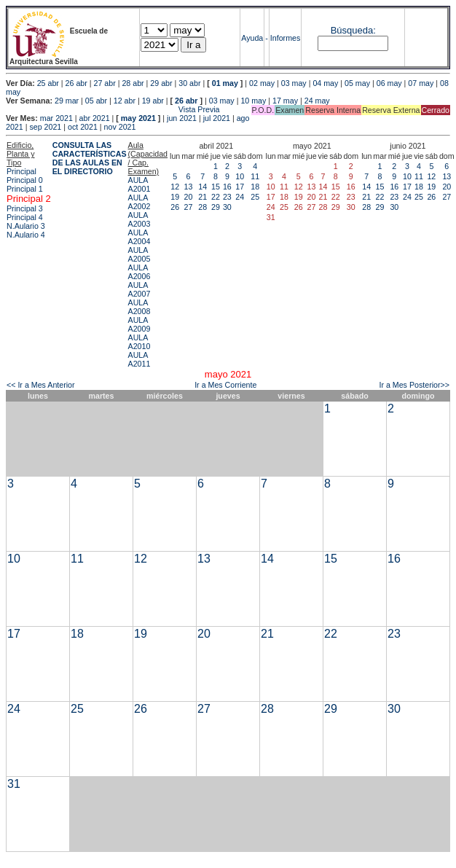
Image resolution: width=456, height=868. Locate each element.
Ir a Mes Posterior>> (414, 385)
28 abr (133, 83)
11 (255, 176)
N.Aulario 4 (26, 235)
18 (255, 187)
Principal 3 (25, 208)
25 (255, 197)
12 (175, 187)
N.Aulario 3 (27, 226)
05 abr (96, 101)
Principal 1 (25, 189)
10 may (253, 101)
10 (240, 176)
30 (227, 207)
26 (175, 207)
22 (216, 197)
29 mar (67, 101)
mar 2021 (56, 118)
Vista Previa (113, 109)
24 (240, 197)
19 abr (153, 101)
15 (216, 187)
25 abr (48, 83)
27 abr (105, 83)
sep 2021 (45, 127)
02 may (262, 83)
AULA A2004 (139, 237)
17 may (285, 101)
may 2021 (138, 118)
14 (203, 187)
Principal (21, 171)
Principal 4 (25, 217)
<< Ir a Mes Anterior (41, 385)
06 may (389, 83)
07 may (421, 83)
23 (227, 197)
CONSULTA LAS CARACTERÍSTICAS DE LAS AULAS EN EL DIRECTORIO (90, 158)
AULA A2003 (139, 219)
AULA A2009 (139, 324)
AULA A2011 (139, 359)
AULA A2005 (139, 254)
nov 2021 (120, 127)
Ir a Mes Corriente (225, 385)
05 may (357, 83)
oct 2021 (83, 127)
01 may (225, 83)
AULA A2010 (139, 342)
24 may (317, 101)
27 (189, 207)
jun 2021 (182, 118)
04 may (325, 83)
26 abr (76, 83)
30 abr (189, 83)
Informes (285, 38)
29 (216, 207)
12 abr (125, 101)
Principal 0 (25, 180)
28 (203, 207)
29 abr (161, 83)
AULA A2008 (139, 307)
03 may (294, 83)
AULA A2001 (139, 184)
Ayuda (252, 38)
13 (189, 187)
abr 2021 (95, 118)
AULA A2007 (139, 289)
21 (203, 197)
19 (175, 197)
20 (189, 197)
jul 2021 (217, 118)
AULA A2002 (139, 202)
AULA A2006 (139, 272)
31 (14, 784)
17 (240, 187)
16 (227, 187)
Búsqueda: (353, 30)
